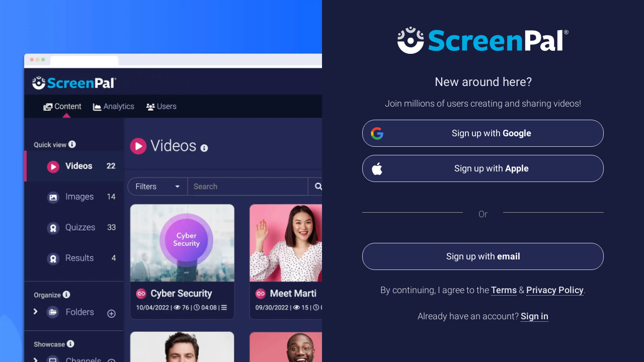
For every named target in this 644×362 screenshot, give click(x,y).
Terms (504, 290)
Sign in (535, 316)
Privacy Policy (555, 290)
